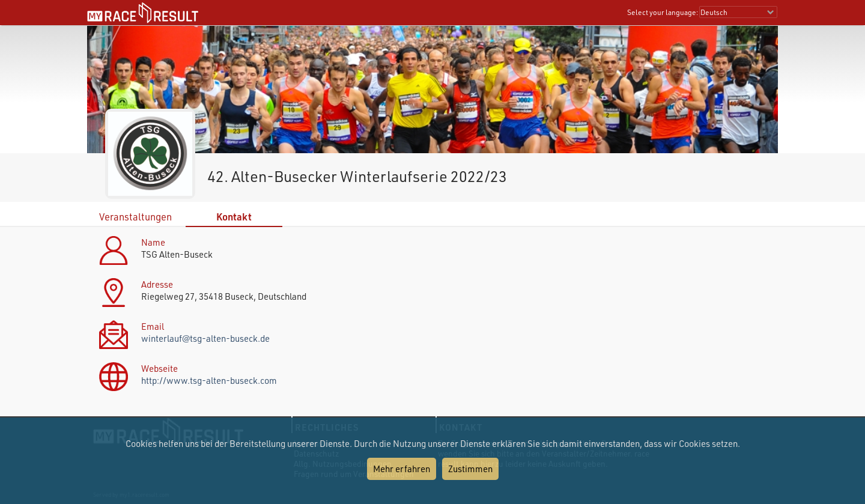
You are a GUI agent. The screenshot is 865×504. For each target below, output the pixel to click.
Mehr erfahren (402, 469)
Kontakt (234, 217)
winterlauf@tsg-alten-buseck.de (205, 338)
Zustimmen (470, 469)
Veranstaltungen (135, 217)
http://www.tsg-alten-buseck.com (209, 380)
